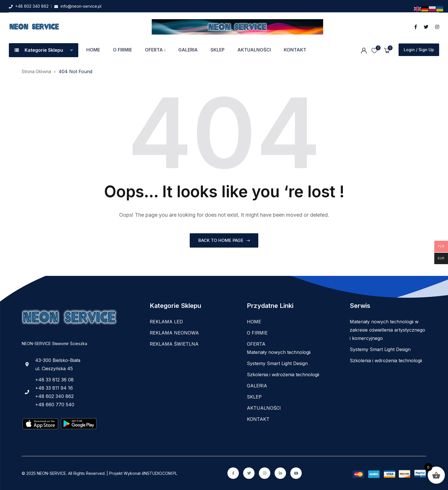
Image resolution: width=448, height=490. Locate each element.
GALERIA (188, 50)
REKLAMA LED (166, 322)
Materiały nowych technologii (279, 352)
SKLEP (218, 50)
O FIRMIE (122, 50)
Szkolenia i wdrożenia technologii (283, 375)
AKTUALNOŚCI (254, 50)
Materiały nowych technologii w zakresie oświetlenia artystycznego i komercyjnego (387, 330)
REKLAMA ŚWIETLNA (174, 344)
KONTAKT (295, 50)
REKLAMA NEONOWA (174, 333)
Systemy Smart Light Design (277, 363)
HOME (93, 50)
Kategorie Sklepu (44, 50)
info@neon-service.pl (81, 6)
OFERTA (154, 50)
